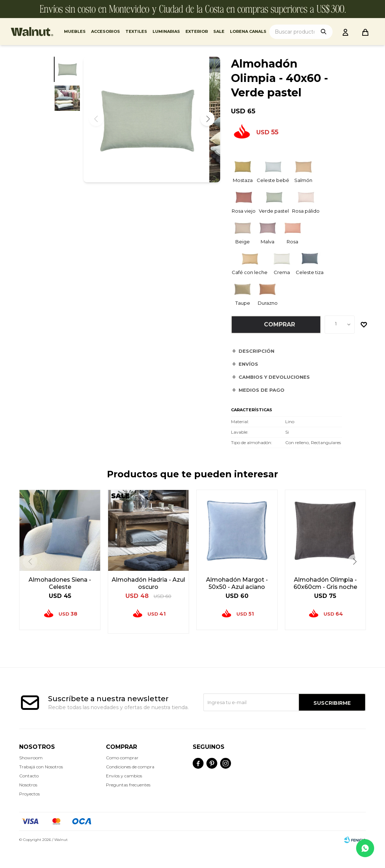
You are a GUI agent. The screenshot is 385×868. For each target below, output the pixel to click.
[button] (208, 124)
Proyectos (29, 794)
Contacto (29, 776)
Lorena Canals (248, 31)
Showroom (31, 758)
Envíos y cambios (124, 776)
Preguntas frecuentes (128, 785)
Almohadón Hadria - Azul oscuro (148, 583)
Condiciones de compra (130, 767)
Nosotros (28, 785)
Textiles (136, 31)
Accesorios (106, 31)
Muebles (75, 31)
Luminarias (166, 31)
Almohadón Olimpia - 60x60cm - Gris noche (325, 583)
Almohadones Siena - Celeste (60, 583)
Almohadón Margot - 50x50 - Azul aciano (237, 583)
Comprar (279, 324)
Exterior (197, 31)
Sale (219, 31)
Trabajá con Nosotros (41, 767)
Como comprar (122, 758)
